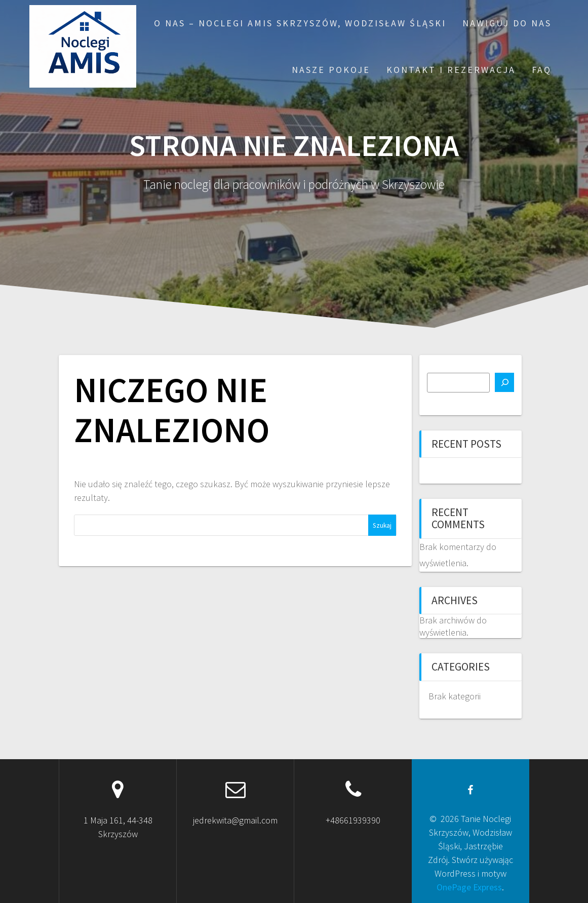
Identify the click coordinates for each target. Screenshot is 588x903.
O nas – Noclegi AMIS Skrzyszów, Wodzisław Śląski (300, 23)
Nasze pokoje (331, 70)
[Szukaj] (504, 382)
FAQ (542, 70)
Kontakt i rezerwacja (451, 70)
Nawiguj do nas (507, 23)
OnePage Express (469, 887)
